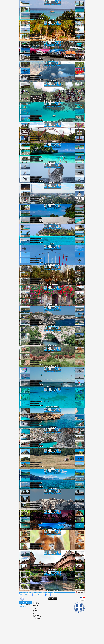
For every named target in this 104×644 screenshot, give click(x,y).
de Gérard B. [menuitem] (23, 606)
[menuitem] (22, 595)
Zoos (48, 595)
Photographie (42, 595)
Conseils (35, 595)
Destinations (29, 595)
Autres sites (54, 595)
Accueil (22, 595)
